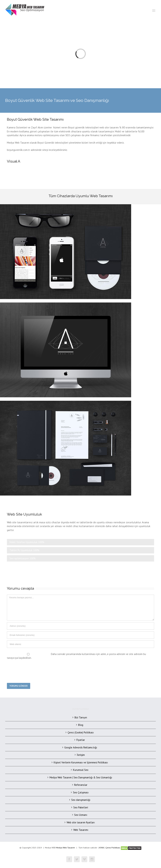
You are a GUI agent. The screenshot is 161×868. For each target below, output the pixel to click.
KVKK (102, 848)
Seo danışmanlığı (81, 800)
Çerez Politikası (113, 848)
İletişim (81, 755)
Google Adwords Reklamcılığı (81, 747)
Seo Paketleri (81, 807)
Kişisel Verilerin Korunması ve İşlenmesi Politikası (81, 762)
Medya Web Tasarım (65, 848)
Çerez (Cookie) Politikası (81, 732)
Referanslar (81, 785)
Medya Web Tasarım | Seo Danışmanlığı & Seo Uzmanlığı (81, 777)
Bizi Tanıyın (81, 717)
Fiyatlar (81, 740)
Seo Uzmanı (81, 815)
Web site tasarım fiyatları (81, 822)
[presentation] (33, 671)
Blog (81, 725)
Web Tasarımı (81, 830)
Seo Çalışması (81, 792)
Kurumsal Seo (81, 770)
